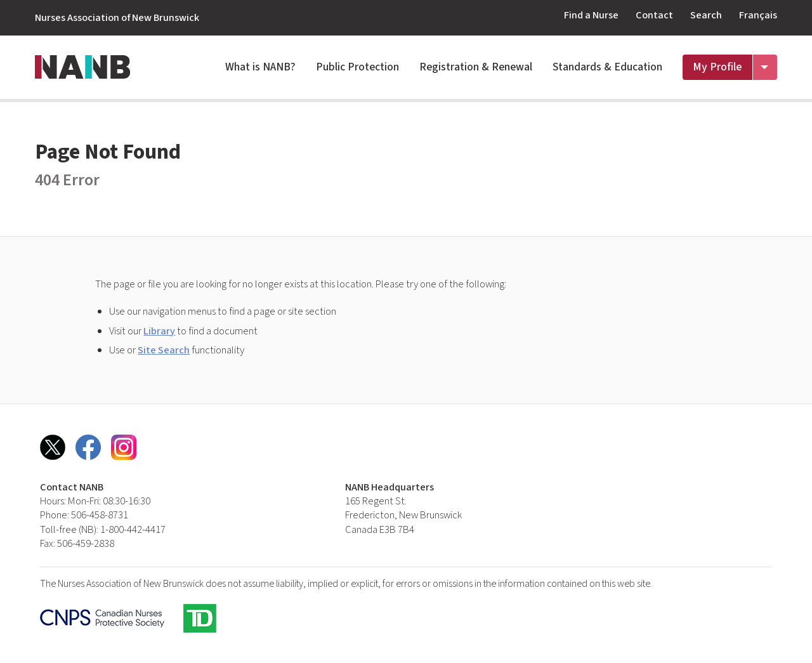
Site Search (164, 350)
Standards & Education (607, 67)
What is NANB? (260, 67)
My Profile (717, 67)
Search (706, 15)
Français (758, 15)
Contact (654, 15)
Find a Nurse (591, 15)
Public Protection (357, 67)
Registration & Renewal (476, 67)
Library (159, 331)
